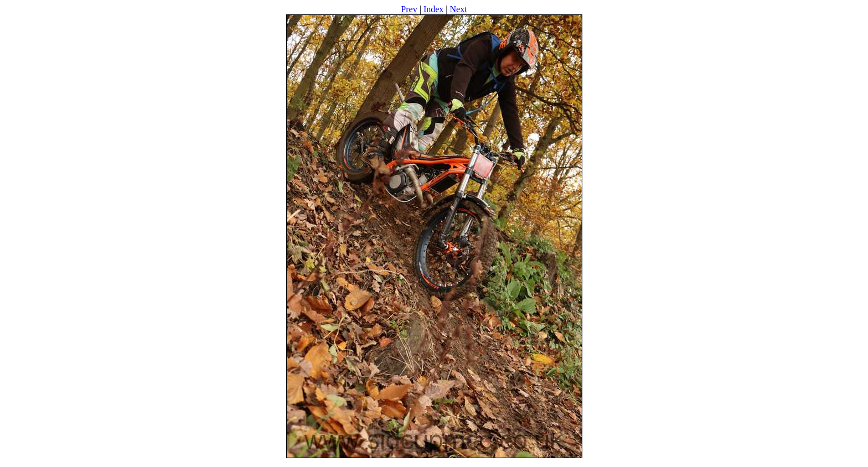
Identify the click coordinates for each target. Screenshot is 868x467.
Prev (409, 9)
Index (433, 9)
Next (459, 9)
